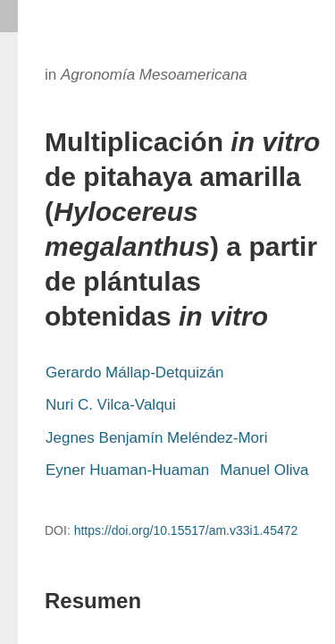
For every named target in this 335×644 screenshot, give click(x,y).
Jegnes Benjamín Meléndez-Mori (157, 438)
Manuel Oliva (264, 470)
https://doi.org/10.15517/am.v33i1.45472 (186, 530)
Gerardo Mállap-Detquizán (134, 373)
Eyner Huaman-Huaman (127, 470)
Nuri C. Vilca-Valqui (111, 405)
